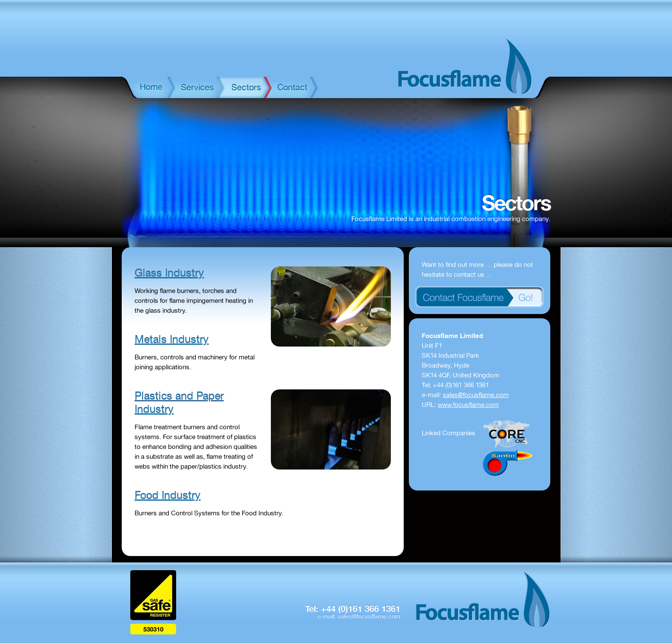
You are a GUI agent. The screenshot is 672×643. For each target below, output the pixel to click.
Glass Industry (169, 273)
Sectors (246, 88)
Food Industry (168, 495)
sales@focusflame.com (476, 395)
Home (151, 87)
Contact (292, 88)
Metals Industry (172, 339)
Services (197, 88)
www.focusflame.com (468, 405)
